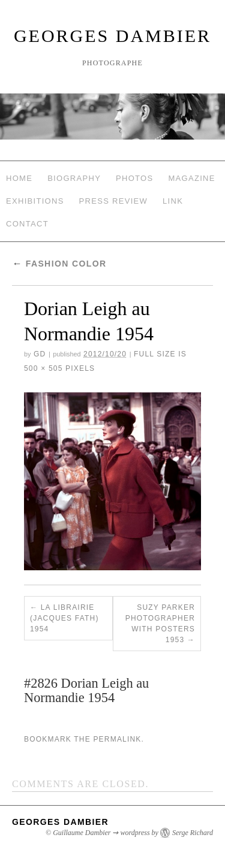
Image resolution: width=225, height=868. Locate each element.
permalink (117, 739)
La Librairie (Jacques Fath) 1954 (64, 618)
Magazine (191, 178)
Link (173, 201)
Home (19, 178)
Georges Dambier (112, 36)
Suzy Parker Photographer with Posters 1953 (160, 624)
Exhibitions (35, 201)
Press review (114, 201)
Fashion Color (59, 264)
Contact (27, 224)
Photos (134, 178)
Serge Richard (193, 833)
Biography (74, 178)
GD (40, 354)
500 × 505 (43, 368)
